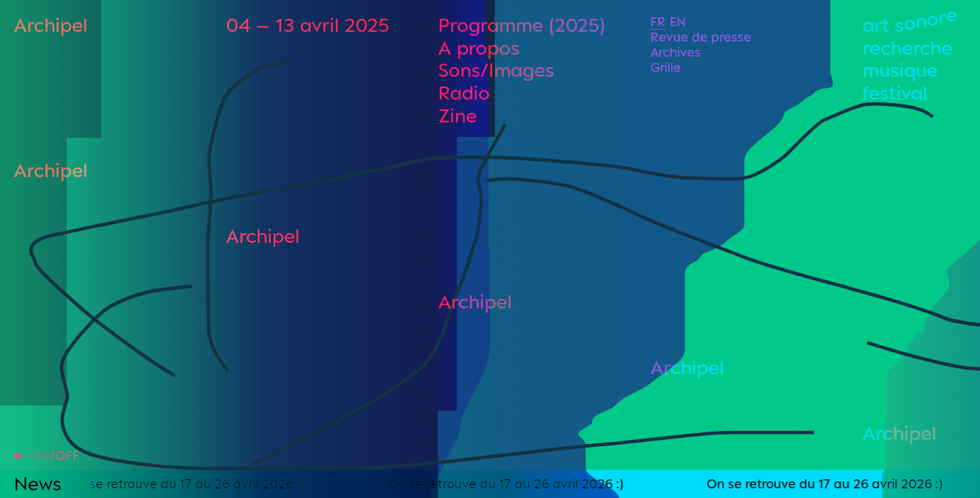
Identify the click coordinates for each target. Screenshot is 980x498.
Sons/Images (496, 70)
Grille (666, 67)
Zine (458, 115)
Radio (464, 92)
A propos (479, 47)
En (678, 21)
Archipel (50, 25)
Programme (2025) (522, 25)
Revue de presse (701, 37)
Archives (676, 52)
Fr (658, 21)
